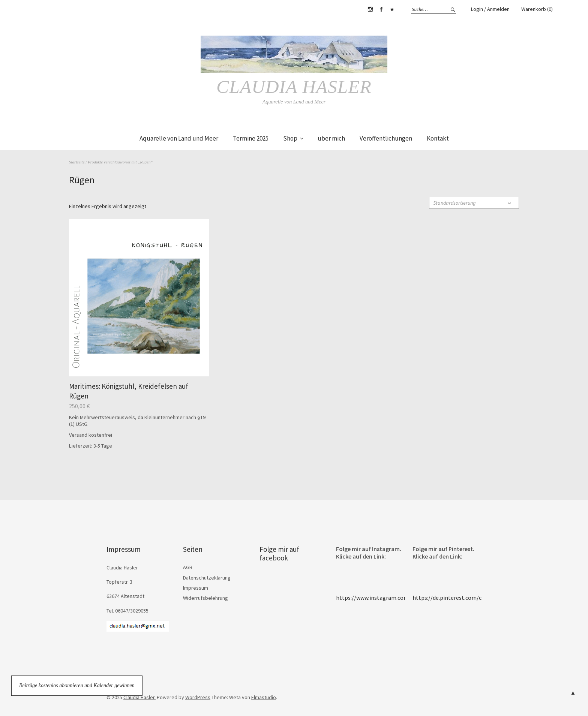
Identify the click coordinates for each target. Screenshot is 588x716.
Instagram (370, 9)
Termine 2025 (251, 138)
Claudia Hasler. (139, 697)
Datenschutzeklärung (207, 577)
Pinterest (392, 9)
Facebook (381, 9)
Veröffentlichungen (386, 138)
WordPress (198, 697)
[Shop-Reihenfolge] (474, 202)
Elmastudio (264, 697)
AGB (188, 567)
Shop (290, 138)
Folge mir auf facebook (279, 553)
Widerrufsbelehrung (205, 598)
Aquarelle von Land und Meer (179, 138)
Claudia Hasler (294, 87)
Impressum (196, 587)
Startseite (77, 162)
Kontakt (438, 138)
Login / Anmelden (490, 9)
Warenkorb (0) (537, 9)
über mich (331, 138)
